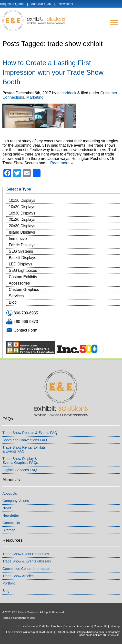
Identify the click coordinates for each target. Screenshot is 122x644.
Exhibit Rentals (28, 626)
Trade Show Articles (18, 576)
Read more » (62, 163)
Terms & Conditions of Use (19, 618)
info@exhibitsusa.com (91, 632)
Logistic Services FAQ (20, 470)
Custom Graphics (24, 290)
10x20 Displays (22, 207)
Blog (13, 302)
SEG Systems (21, 251)
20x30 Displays (22, 226)
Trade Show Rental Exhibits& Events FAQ (24, 449)
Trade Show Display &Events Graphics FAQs (20, 461)
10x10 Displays (22, 200)
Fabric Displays (22, 245)
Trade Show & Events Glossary (27, 561)
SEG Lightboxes (23, 270)
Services (16, 296)
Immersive (18, 239)
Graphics (57, 626)
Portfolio (9, 583)
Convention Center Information (26, 569)
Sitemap (9, 530)
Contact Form (25, 330)
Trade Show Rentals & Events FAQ (30, 433)
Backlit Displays (22, 258)
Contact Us (11, 523)
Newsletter (66, 4)
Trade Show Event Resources (26, 554)
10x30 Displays (22, 213)
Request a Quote (12, 4)
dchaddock (67, 93)
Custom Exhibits (23, 277)
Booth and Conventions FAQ (25, 440)
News (7, 508)
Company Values (16, 501)
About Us (10, 493)
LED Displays (20, 264)
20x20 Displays (22, 220)
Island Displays (22, 232)
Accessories (19, 283)
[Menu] (114, 22)
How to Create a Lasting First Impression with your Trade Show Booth (53, 72)
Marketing (35, 97)
